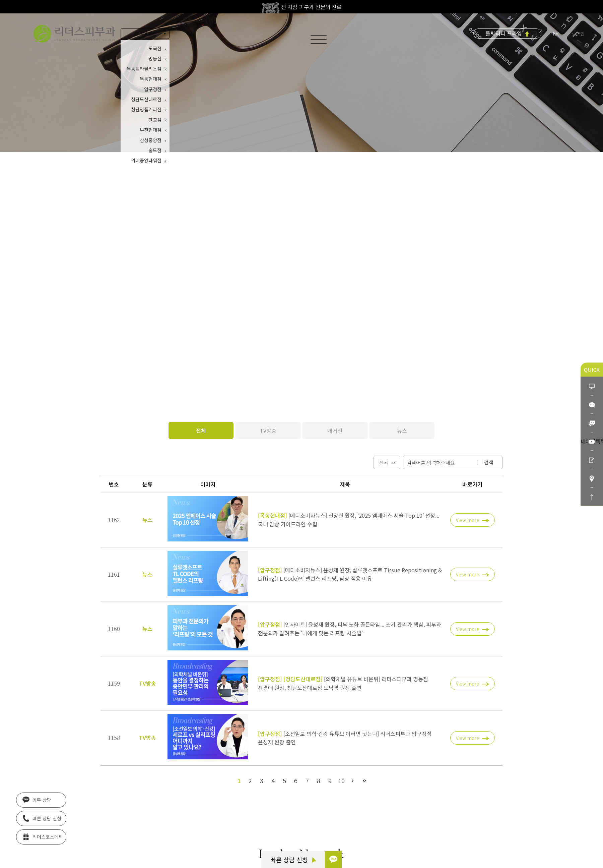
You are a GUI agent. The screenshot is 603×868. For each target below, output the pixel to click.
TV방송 (268, 430)
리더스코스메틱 (43, 835)
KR (556, 34)
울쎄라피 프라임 (504, 33)
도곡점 (155, 48)
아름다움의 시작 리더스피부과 (74, 34)
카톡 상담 (37, 798)
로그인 (578, 34)
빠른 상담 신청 (293, 860)
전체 (201, 430)
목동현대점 (151, 79)
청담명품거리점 (146, 109)
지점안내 (143, 34)
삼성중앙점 (151, 140)
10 (341, 780)
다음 (353, 780)
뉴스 (402, 430)
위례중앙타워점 (146, 160)
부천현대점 (151, 130)
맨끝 (364, 780)
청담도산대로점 (146, 99)
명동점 (155, 58)
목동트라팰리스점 (144, 69)
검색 (489, 462)
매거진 (335, 430)
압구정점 (153, 89)
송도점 (155, 150)
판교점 (155, 120)
